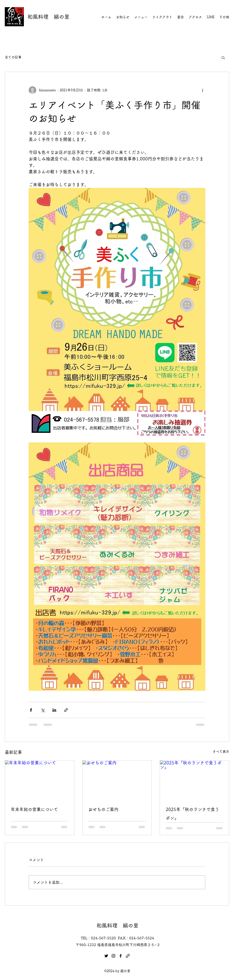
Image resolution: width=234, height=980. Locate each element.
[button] (223, 57)
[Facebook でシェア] (31, 710)
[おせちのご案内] (117, 780)
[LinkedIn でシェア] (54, 710)
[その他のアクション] (202, 90)
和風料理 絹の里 (48, 17)
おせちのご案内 (103, 809)
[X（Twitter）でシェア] (43, 710)
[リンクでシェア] (66, 710)
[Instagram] (113, 956)
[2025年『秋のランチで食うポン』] (194, 780)
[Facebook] (121, 956)
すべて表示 (221, 751)
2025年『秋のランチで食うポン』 (192, 814)
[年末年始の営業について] (40, 780)
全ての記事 (13, 57)
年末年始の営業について (34, 809)
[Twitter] (106, 956)
